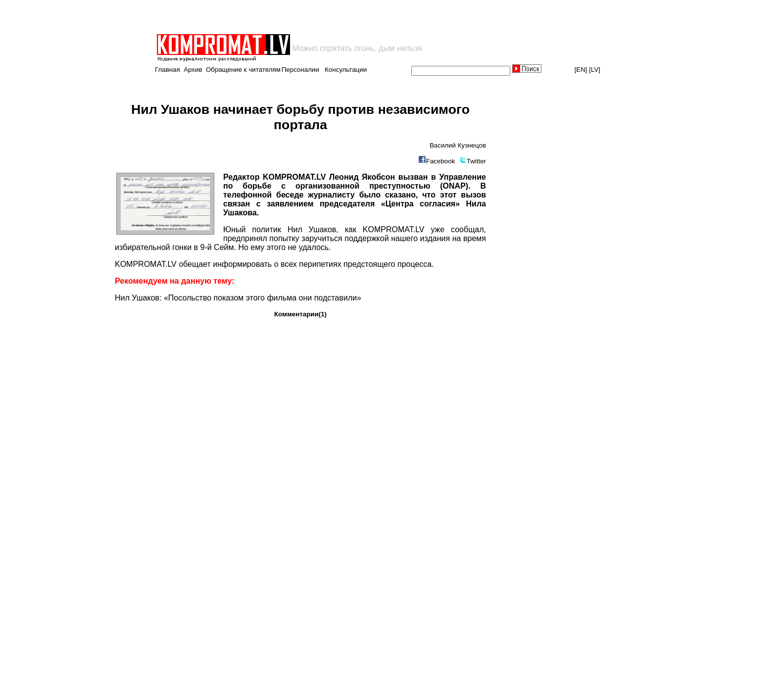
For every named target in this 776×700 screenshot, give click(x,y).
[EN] (581, 70)
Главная (168, 70)
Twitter (476, 161)
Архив (193, 70)
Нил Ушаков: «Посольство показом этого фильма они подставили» (238, 298)
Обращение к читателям (243, 70)
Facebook (441, 161)
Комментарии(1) (300, 314)
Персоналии (300, 70)
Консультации (346, 70)
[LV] (595, 70)
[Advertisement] (271, 17)
